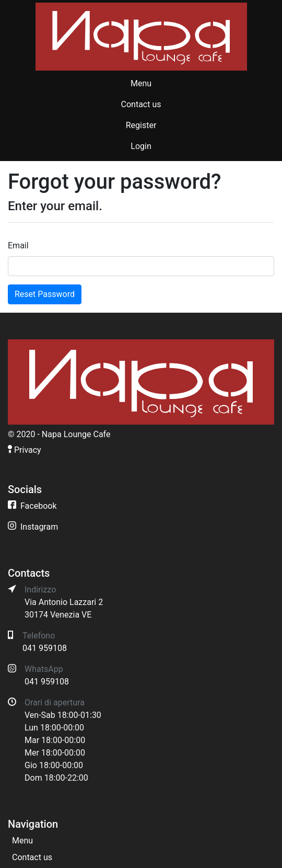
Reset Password (45, 294)
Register (141, 125)
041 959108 (45, 648)
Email (18, 245)
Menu (141, 83)
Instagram (39, 527)
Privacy (28, 450)
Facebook (38, 506)
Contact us (141, 104)
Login (141, 146)
